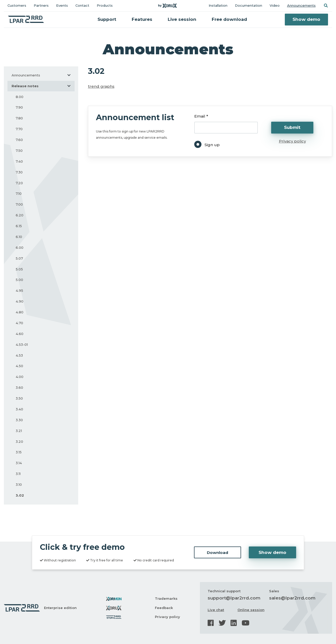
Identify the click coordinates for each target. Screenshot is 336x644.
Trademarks (166, 598)
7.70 (19, 129)
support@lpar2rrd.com (234, 598)
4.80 (20, 312)
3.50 (19, 398)
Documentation (249, 5)
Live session (182, 19)
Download (218, 553)
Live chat (216, 610)
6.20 (20, 215)
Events (62, 5)
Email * (201, 116)
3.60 (19, 387)
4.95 (19, 290)
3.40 (19, 409)
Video (275, 5)
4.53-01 (22, 345)
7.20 (19, 183)
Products (105, 5)
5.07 (19, 258)
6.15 (19, 226)
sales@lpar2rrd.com (292, 598)
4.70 (19, 323)
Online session (251, 610)
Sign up (212, 145)
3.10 (19, 484)
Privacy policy (292, 141)
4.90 (20, 301)
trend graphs (101, 86)
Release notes (43, 86)
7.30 (19, 172)
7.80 (19, 118)
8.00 (20, 97)
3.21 (19, 431)
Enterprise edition (60, 608)
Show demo (306, 19)
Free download (229, 19)
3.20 (19, 442)
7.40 (19, 161)
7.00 (19, 204)
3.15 (19, 452)
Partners (41, 5)
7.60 (19, 140)
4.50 (19, 366)
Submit (292, 127)
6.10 (19, 237)
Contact (82, 5)
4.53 (19, 355)
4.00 (20, 377)
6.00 (20, 248)
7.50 (19, 151)
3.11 (18, 474)
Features (142, 19)
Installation (218, 5)
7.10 (19, 193)
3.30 (19, 420)
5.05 (19, 269)
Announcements (301, 5)
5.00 (19, 280)
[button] (326, 6)
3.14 (19, 463)
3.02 (20, 495)
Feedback (164, 608)
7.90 (19, 107)
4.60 (20, 334)
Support (107, 19)
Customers (17, 5)
